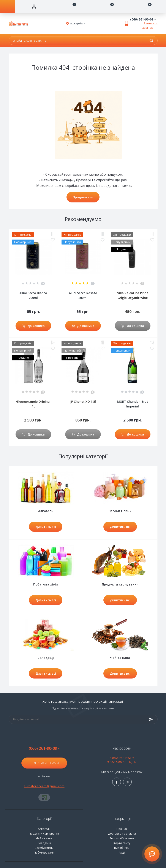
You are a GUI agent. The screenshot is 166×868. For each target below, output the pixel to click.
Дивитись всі (46, 527)
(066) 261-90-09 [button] (44, 748)
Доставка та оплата (122, 833)
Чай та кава (44, 838)
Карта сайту (122, 843)
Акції (122, 852)
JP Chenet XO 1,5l (83, 402)
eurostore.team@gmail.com (44, 786)
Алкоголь (44, 829)
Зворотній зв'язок (122, 838)
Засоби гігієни (44, 848)
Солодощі (44, 843)
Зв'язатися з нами (44, 763)
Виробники (122, 848)
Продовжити (83, 197)
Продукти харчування (44, 833)
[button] (77, 24)
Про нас (122, 829)
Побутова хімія (44, 852)
